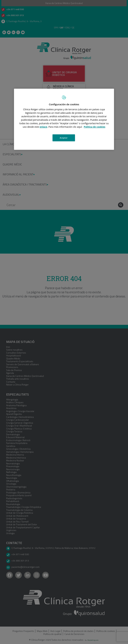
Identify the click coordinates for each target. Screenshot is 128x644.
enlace (43, 127)
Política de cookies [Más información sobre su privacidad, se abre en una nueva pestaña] (95, 127)
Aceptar (64, 138)
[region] (64, 119)
